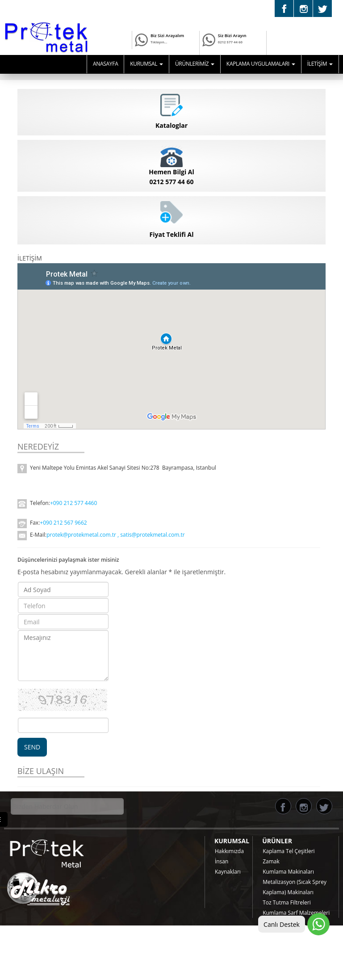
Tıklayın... (159, 42)
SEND (32, 747)
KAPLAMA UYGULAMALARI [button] (261, 64)
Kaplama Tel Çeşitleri (289, 851)
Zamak (271, 861)
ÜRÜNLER (277, 841)
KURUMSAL (232, 841)
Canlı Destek (282, 924)
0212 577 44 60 (230, 46)
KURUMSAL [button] (146, 64)
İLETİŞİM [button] (320, 64)
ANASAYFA (105, 64)
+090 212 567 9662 (63, 523)
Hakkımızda (229, 851)
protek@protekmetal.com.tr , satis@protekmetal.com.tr (116, 535)
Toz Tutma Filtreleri (287, 902)
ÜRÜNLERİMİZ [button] (195, 64)
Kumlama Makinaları (288, 872)
